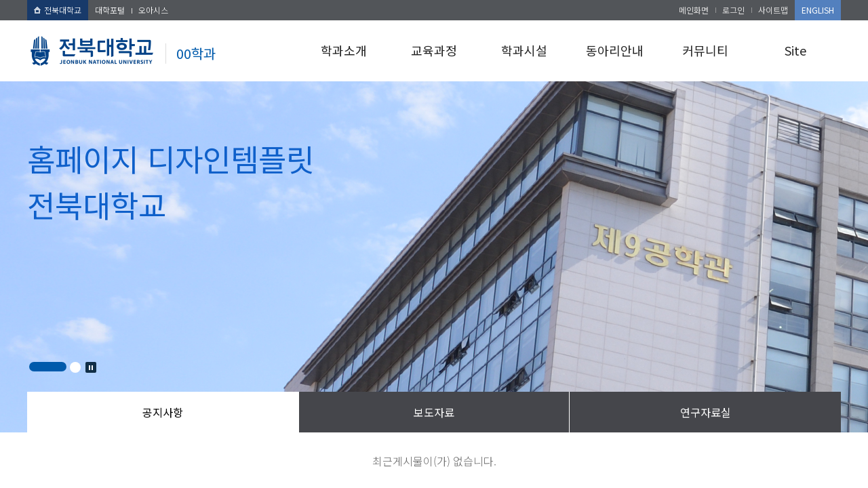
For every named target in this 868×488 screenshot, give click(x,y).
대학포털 (110, 10)
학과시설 (524, 50)
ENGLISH (818, 10)
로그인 (733, 10)
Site (795, 50)
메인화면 (694, 10)
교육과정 (434, 50)
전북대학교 (58, 10)
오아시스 (153, 10)
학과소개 (344, 50)
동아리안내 (615, 50)
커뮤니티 (705, 50)
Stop (91, 367)
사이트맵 (773, 10)
